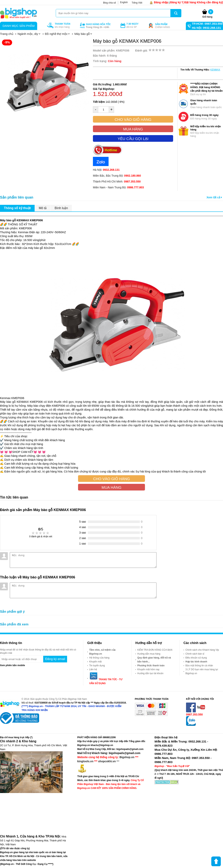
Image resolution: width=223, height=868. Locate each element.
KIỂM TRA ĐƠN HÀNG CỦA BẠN (155, 650)
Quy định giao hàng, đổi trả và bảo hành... (154, 660)
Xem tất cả (214, 197)
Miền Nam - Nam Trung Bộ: (118, 187)
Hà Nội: (106, 170)
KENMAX (215, 70)
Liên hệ (93, 669)
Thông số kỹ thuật (17, 208)
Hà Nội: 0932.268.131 (206, 28)
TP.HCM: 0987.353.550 (207, 24)
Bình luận (61, 208)
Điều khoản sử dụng (196, 658)
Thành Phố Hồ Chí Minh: (117, 182)
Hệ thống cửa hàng (99, 658)
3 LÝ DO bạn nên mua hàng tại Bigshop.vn (202, 671)
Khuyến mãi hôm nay (148, 669)
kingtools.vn (85, 761)
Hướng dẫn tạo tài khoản (150, 673)
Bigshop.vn (127, 757)
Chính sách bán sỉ (195, 654)
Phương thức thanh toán (151, 666)
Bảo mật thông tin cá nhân (199, 666)
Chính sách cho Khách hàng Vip (202, 650)
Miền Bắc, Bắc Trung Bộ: (117, 176)
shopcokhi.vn (107, 761)
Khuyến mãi (95, 662)
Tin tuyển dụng (97, 666)
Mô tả (43, 208)
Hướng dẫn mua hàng (149, 654)
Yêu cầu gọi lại (133, 139)
